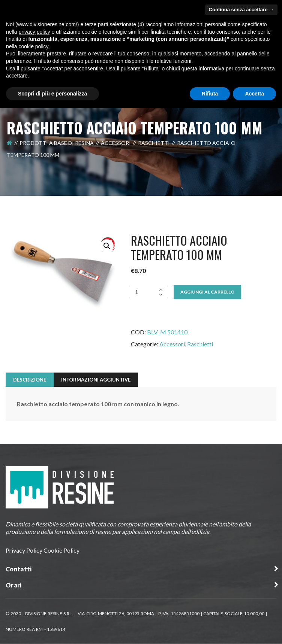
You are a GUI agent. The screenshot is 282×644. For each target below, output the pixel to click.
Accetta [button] (254, 94)
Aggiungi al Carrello (207, 292)
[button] (107, 246)
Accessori (116, 143)
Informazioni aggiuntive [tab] (96, 380)
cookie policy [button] (33, 46)
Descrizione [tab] (30, 380)
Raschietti (154, 143)
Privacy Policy (24, 550)
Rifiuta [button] (210, 94)
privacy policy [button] (34, 32)
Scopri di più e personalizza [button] (52, 94)
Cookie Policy (61, 550)
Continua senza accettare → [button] (241, 10)
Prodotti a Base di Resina (57, 143)
